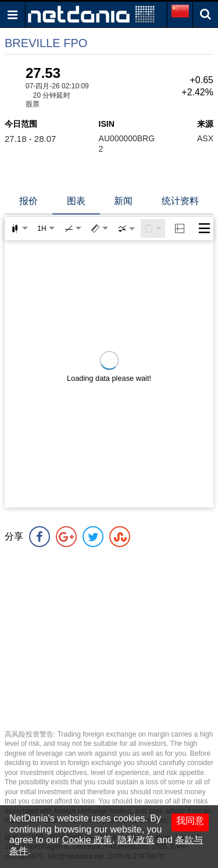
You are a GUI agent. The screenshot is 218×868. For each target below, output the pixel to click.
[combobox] (126, 228)
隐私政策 (136, 840)
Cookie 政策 (87, 840)
